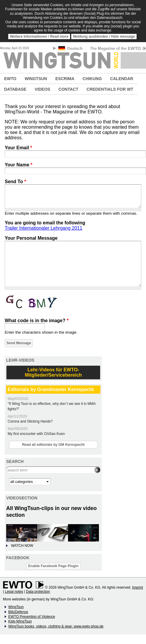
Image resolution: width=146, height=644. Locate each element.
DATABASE (15, 89)
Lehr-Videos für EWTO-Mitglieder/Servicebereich (53, 372)
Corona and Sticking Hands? (30, 421)
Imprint (138, 587)
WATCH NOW (22, 546)
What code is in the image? (37, 321)
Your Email (18, 148)
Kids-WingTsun (20, 621)
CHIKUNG (92, 79)
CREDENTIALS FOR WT (110, 89)
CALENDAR (122, 79)
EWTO (10, 79)
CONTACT (68, 89)
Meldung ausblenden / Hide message (104, 37)
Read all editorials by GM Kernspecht (53, 445)
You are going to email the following (45, 223)
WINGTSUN (36, 79)
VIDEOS (43, 89)
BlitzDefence (18, 612)
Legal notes (14, 592)
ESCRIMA (65, 79)
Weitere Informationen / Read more (39, 37)
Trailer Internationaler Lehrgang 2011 (44, 228)
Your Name (19, 165)
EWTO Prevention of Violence (32, 617)
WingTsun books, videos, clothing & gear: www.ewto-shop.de (56, 626)
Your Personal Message (31, 238)
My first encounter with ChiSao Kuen (36, 434)
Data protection (38, 592)
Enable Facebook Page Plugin (53, 566)
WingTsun (16, 607)
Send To (15, 182)
